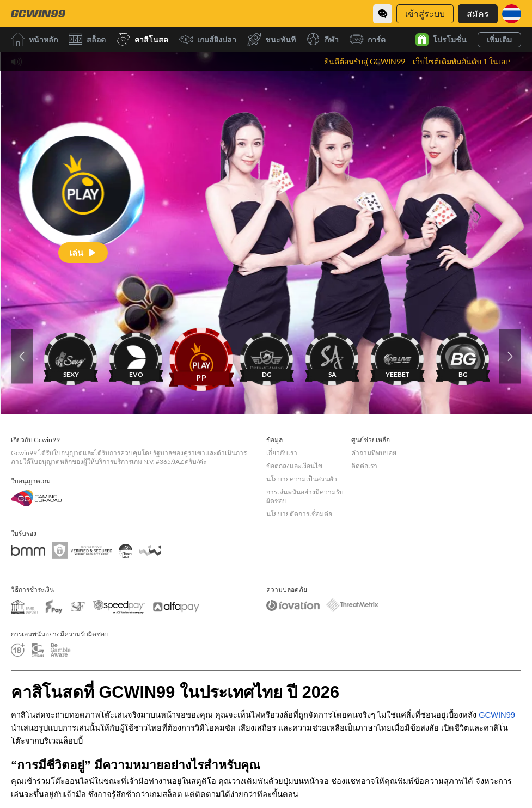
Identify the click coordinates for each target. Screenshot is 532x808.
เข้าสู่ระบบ (425, 13)
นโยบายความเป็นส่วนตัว (302, 479)
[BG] (463, 356)
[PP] (201, 356)
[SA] (332, 356)
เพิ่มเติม (499, 39)
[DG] (267, 356)
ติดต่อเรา (364, 466)
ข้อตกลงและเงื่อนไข (294, 466)
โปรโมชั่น (441, 40)
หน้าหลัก (34, 39)
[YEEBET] (398, 356)
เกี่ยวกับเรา (282, 453)
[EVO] (136, 356)
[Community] (383, 14)
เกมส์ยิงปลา (208, 39)
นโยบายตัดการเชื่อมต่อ (299, 514)
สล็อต (87, 39)
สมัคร (478, 13)
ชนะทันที (271, 39)
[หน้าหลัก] (38, 14)
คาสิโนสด (142, 39)
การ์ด (368, 39)
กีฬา (323, 39)
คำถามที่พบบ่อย (374, 453)
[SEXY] (71, 356)
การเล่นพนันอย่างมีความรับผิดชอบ (305, 496)
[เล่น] (83, 252)
